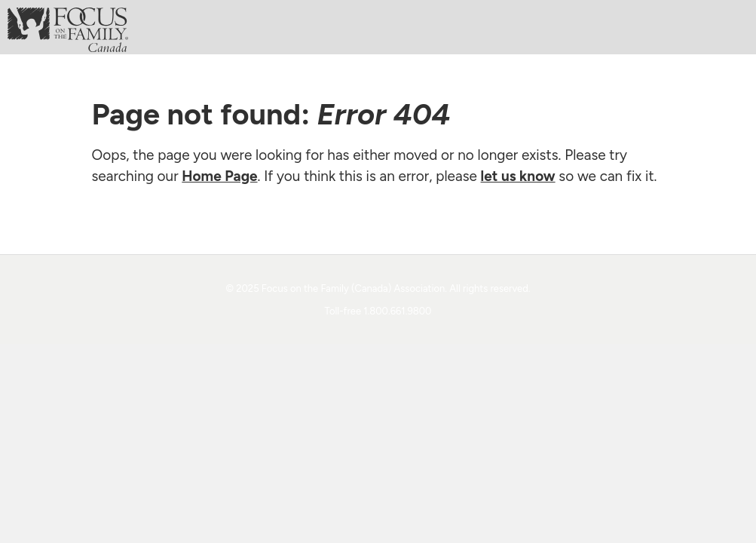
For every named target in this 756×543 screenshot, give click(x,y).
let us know (518, 176)
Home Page (219, 176)
